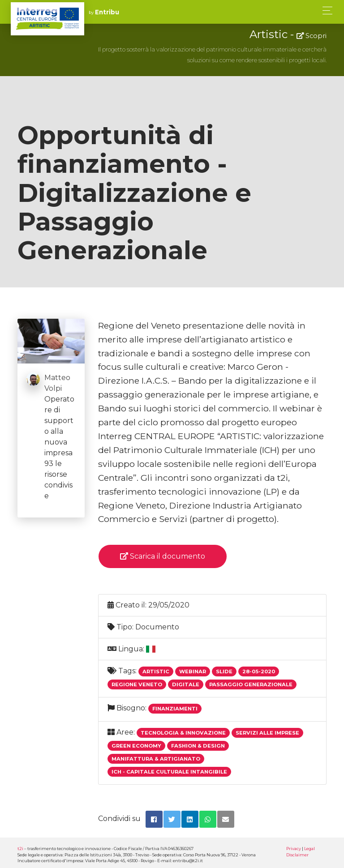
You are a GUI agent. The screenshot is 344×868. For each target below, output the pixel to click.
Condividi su (119, 819)
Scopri (312, 36)
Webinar (193, 671)
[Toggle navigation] (325, 11)
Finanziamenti (175, 709)
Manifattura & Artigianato (156, 759)
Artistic (156, 671)
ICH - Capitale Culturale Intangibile (169, 772)
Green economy (136, 746)
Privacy (294, 849)
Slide (224, 671)
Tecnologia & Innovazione (183, 733)
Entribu (107, 12)
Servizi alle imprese (267, 733)
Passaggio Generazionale (251, 684)
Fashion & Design (198, 746)
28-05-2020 (259, 671)
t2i (20, 849)
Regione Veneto (137, 684)
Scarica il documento (163, 556)
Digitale (186, 684)
